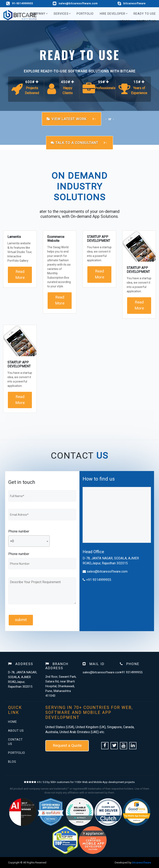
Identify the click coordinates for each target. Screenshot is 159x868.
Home (13, 722)
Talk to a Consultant (78, 143)
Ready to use (145, 14)
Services (61, 14)
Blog (126, 21)
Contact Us (146, 21)
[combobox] (29, 541)
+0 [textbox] (12, 541)
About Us (16, 731)
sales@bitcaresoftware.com (75, 4)
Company (38, 14)
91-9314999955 (20, 4)
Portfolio (85, 14)
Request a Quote (67, 745)
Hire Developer (113, 14)
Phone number (19, 531)
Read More (20, 275)
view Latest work (70, 119)
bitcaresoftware (132, 4)
